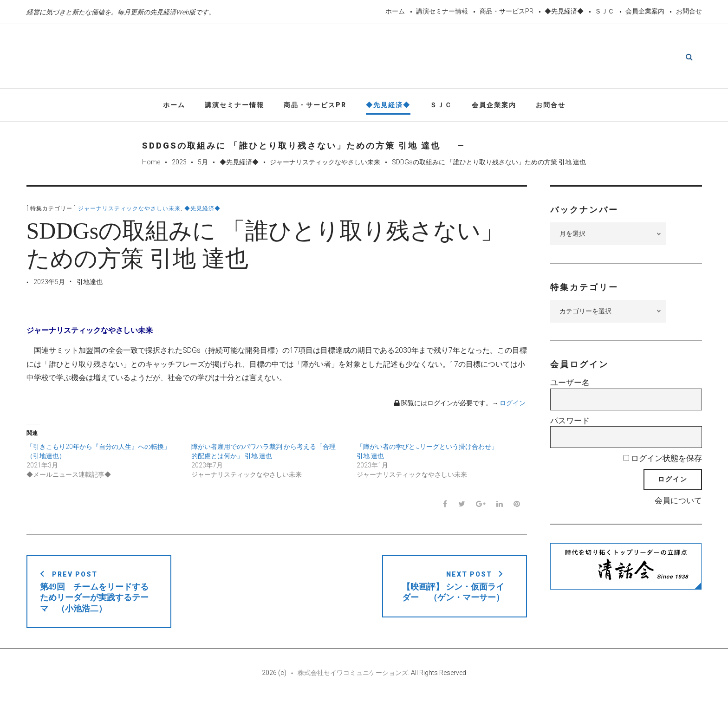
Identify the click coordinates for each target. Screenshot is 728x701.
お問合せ (689, 11)
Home (151, 164)
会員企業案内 (645, 11)
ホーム (395, 11)
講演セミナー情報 (442, 11)
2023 (179, 164)
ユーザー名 (570, 384)
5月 (203, 164)
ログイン (513, 405)
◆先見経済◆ (564, 11)
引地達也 (90, 283)
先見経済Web (343, 58)
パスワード (570, 422)
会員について (678, 502)
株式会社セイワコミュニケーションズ (353, 674)
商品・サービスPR (507, 11)
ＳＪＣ (604, 11)
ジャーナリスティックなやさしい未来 (325, 164)
